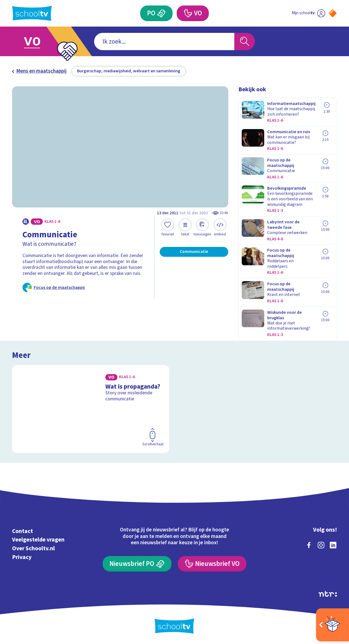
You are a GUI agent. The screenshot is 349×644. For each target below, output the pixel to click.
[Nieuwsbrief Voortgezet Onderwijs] (212, 564)
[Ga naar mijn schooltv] (308, 13)
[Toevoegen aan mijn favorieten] (168, 228)
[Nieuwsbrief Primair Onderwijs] (137, 564)
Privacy (22, 557)
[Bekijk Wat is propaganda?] (91, 409)
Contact (22, 531)
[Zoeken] (245, 41)
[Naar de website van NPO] (333, 13)
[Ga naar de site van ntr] (328, 594)
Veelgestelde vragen (38, 540)
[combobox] (164, 41)
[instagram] (321, 545)
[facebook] (309, 545)
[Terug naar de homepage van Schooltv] (32, 13)
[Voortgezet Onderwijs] (193, 13)
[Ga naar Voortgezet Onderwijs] (39, 41)
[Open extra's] (333, 625)
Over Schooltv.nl (33, 548)
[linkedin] (333, 545)
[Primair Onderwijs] (156, 13)
